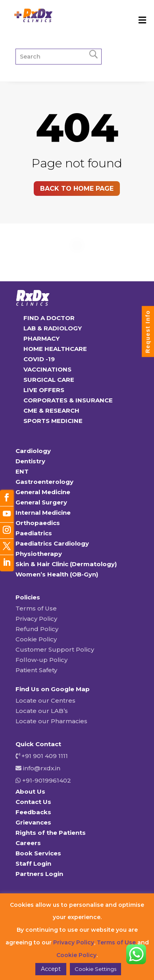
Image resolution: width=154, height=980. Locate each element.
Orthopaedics (38, 523)
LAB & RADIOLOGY (53, 328)
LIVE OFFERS (44, 390)
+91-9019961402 (46, 780)
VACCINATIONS (47, 369)
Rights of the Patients (51, 833)
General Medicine (43, 492)
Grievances (33, 822)
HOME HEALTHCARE (55, 349)
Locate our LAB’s (42, 711)
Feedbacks (33, 812)
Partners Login (39, 874)
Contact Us (33, 802)
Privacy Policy (36, 619)
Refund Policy (37, 629)
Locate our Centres (45, 700)
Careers (28, 843)
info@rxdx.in (42, 768)
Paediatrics (34, 533)
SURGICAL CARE (49, 380)
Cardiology (33, 451)
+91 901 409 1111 (44, 756)
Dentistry (30, 461)
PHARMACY (41, 338)
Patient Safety (36, 670)
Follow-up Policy (41, 660)
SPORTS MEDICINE (53, 421)
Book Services (38, 853)
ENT (22, 471)
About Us (30, 791)
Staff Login (33, 863)
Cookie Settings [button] (95, 969)
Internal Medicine (43, 513)
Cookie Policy (36, 639)
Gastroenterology (44, 482)
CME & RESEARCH (51, 410)
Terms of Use (36, 608)
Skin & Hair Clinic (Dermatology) (66, 564)
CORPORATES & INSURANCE (68, 400)
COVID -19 (39, 359)
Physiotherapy (39, 554)
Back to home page (77, 189)
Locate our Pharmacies (51, 721)
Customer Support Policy (55, 649)
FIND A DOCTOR (49, 318)
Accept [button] (51, 969)
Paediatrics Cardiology (52, 543)
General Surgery (41, 502)
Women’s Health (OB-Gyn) (57, 574)
